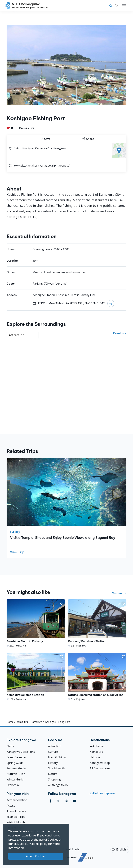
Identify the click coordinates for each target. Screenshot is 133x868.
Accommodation (17, 800)
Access (11, 806)
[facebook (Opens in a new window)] (50, 801)
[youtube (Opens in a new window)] (74, 801)
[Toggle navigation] (124, 6)
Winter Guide (15, 779)
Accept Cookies (36, 856)
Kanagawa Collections (21, 752)
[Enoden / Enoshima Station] (97, 623)
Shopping (54, 779)
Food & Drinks (57, 757)
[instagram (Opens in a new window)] (66, 801)
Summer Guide (16, 768)
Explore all (13, 785)
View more (119, 593)
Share (88, 139)
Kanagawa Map (100, 763)
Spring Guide (15, 763)
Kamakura (27, 128)
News (10, 746)
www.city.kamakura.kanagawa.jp (35, 166)
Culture (53, 752)
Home (10, 722)
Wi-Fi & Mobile (16, 822)
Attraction (55, 746)
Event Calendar (16, 757)
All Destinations (100, 768)
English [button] (119, 849)
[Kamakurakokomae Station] (36, 677)
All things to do (58, 785)
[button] (116, 6)
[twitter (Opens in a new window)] (58, 801)
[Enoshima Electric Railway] (36, 623)
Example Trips (16, 817)
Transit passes (16, 811)
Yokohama (97, 746)
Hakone (95, 757)
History (53, 763)
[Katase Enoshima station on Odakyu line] (97, 677)
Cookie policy (39, 844)
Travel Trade (71, 849)
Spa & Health (57, 768)
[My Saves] (116, 6)
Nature (53, 774)
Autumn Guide (16, 774)
